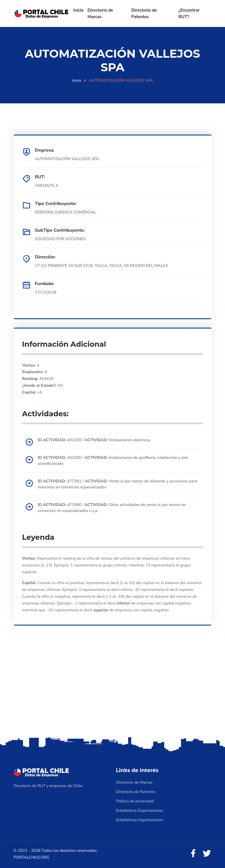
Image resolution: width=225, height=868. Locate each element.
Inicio (78, 10)
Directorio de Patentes (144, 13)
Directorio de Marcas (100, 13)
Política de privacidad (135, 801)
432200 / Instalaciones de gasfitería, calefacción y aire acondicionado (113, 461)
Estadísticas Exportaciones (140, 811)
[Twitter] (207, 854)
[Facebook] (193, 854)
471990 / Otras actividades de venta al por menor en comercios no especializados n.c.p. (112, 508)
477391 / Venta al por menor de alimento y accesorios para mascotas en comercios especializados (118, 484)
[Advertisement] (112, 691)
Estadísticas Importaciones (140, 820)
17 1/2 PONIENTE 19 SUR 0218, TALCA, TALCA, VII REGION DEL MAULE (102, 266)
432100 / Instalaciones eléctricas (94, 440)
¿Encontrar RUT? (189, 13)
